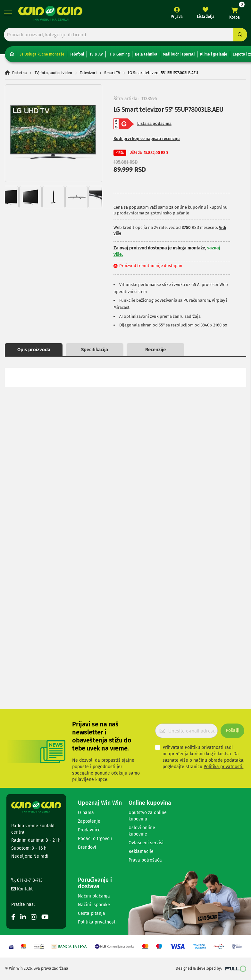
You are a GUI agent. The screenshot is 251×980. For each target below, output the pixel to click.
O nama (86, 813)
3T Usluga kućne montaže (42, 56)
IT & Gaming (119, 56)
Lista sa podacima (154, 126)
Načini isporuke (94, 905)
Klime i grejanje (214, 56)
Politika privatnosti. (223, 767)
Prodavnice (89, 830)
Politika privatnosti (97, 922)
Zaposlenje (89, 821)
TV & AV (96, 56)
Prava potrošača (145, 860)
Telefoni (77, 56)
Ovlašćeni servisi (146, 843)
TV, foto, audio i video (53, 75)
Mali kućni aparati (179, 56)
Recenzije (155, 351)
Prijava (176, 18)
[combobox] (125, 36)
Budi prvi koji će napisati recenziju (147, 140)
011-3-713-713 (27, 880)
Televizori (88, 75)
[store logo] (51, 14)
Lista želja (205, 18)
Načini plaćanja (94, 896)
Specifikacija (95, 351)
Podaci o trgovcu (95, 839)
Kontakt (22, 889)
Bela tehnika (146, 56)
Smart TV (112, 75)
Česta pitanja (92, 913)
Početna (20, 75)
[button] (18, 135)
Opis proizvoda (34, 351)
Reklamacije (141, 851)
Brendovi (87, 847)
